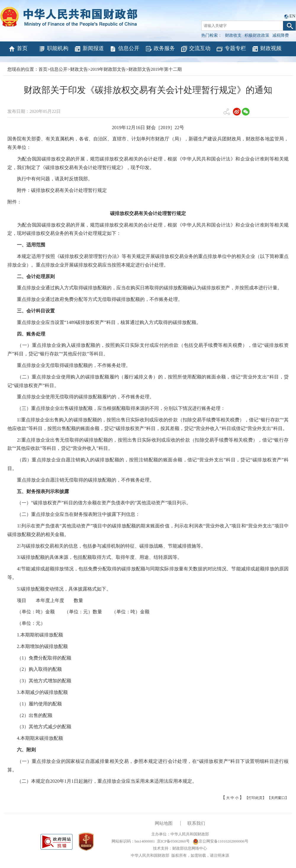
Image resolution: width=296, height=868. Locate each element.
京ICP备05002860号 (173, 841)
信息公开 (124, 49)
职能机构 (53, 49)
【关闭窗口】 (278, 798)
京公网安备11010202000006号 (221, 841)
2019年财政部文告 (108, 69)
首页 (18, 49)
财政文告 (79, 69)
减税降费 (281, 35)
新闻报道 (89, 49)
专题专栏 (231, 49)
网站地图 (164, 823)
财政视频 (267, 49)
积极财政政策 (257, 35)
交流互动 (196, 49)
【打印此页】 (255, 798)
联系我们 (196, 823)
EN (292, 16)
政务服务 (160, 49)
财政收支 (233, 35)
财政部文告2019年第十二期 (155, 69)
